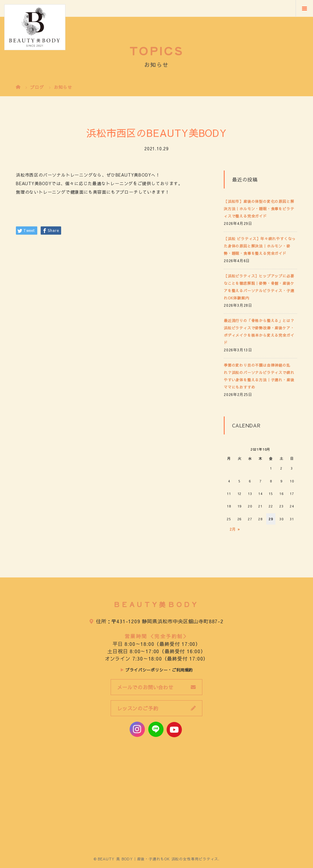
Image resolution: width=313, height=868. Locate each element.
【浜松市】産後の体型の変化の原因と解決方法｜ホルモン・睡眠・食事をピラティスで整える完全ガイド (259, 209)
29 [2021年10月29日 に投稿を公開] (271, 519)
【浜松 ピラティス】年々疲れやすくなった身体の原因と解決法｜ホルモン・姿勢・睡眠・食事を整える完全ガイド (260, 246)
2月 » (235, 529)
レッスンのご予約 (138, 708)
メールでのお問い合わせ (145, 687)
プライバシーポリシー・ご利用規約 (159, 670)
